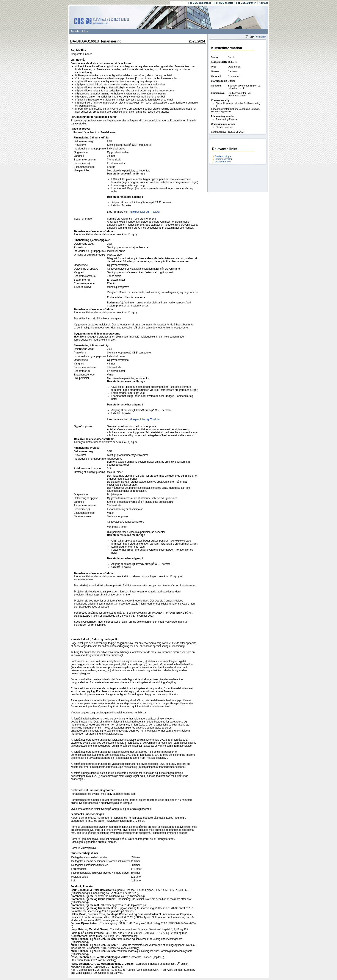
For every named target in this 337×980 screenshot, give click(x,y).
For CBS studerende (200, 3)
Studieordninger (223, 156)
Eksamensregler (223, 159)
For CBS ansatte (224, 3)
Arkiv (85, 31)
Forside (75, 31)
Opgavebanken (223, 162)
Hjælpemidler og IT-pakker (145, 212)
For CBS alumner (246, 3)
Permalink (258, 37)
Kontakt (263, 3)
